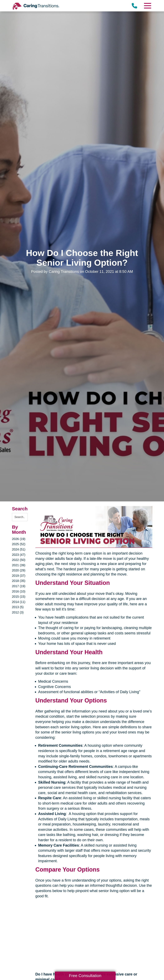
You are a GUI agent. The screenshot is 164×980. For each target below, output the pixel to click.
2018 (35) (19, 581)
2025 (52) (19, 544)
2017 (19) (19, 586)
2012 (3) (18, 612)
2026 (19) (19, 539)
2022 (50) (19, 560)
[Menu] (147, 6)
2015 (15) (19, 597)
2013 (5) (18, 607)
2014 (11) (19, 602)
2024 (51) (19, 549)
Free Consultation (85, 976)
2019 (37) (19, 576)
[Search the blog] (20, 517)
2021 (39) (19, 565)
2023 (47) (19, 555)
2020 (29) (19, 570)
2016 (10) (19, 591)
